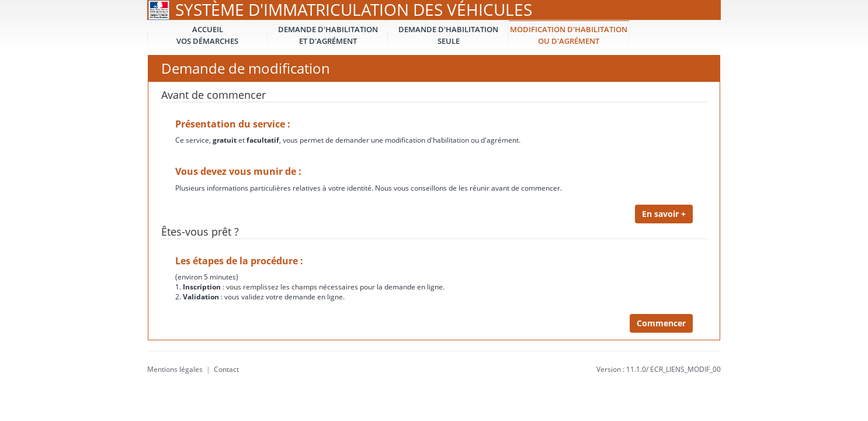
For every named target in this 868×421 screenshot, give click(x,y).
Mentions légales (175, 369)
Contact (226, 369)
